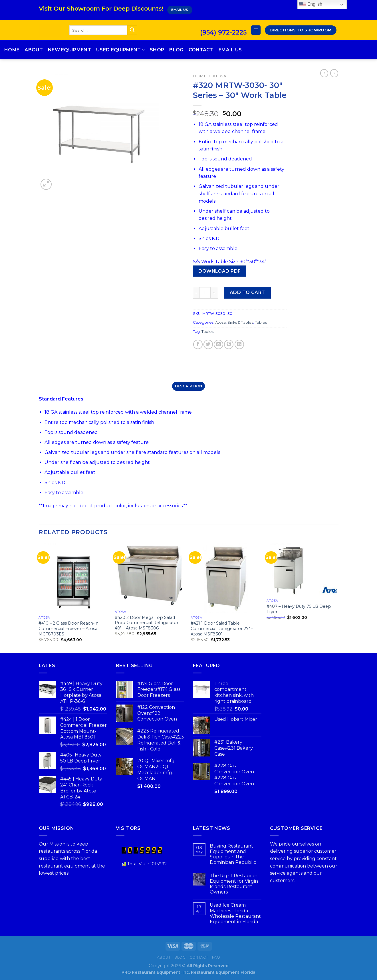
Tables (261, 322)
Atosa (219, 76)
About (34, 50)
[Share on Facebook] (198, 344)
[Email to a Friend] (218, 344)
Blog (176, 50)
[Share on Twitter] (208, 344)
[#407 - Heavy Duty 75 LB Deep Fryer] (302, 569)
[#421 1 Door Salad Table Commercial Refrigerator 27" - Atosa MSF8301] (226, 578)
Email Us (230, 50)
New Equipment (69, 50)
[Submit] (132, 30)
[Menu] (256, 30)
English (311, 5)
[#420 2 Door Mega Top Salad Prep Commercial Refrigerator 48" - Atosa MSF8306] (150, 575)
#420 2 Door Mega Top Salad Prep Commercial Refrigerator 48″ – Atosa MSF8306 (147, 623)
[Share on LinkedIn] (239, 344)
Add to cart (247, 292)
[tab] (188, 386)
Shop (157, 50)
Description (189, 386)
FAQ (216, 957)
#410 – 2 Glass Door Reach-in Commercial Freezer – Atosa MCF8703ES (68, 628)
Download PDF (220, 271)
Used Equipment (120, 50)
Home (12, 50)
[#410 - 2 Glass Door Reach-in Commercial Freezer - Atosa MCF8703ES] (74, 578)
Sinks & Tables (240, 322)
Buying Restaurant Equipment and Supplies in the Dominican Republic (233, 854)
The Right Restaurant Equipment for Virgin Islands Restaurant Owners (235, 884)
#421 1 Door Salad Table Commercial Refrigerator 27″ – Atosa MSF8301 (222, 628)
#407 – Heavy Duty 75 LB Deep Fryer (299, 609)
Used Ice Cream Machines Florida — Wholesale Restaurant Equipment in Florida (235, 913)
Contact (201, 50)
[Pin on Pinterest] (229, 344)
